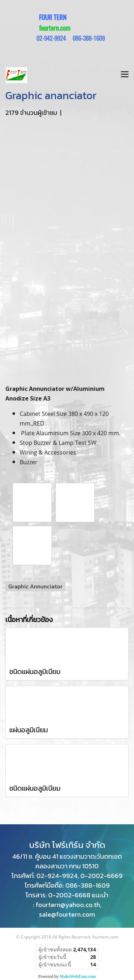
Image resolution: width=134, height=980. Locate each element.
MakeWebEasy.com (78, 976)
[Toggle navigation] (125, 75)
